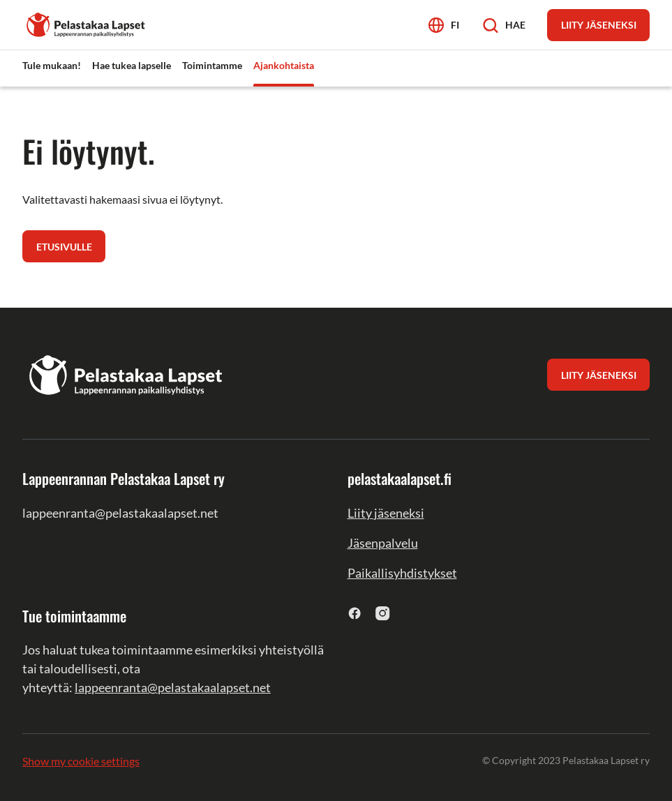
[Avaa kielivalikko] (444, 25)
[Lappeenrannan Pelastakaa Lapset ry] (87, 23)
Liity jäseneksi (386, 513)
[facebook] (355, 613)
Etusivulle (64, 247)
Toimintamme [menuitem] (212, 65)
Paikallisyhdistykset (402, 573)
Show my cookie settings (81, 761)
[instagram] (383, 613)
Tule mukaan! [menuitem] (52, 65)
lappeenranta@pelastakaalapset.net (173, 687)
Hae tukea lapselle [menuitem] (132, 65)
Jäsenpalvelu (383, 543)
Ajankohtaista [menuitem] (284, 65)
